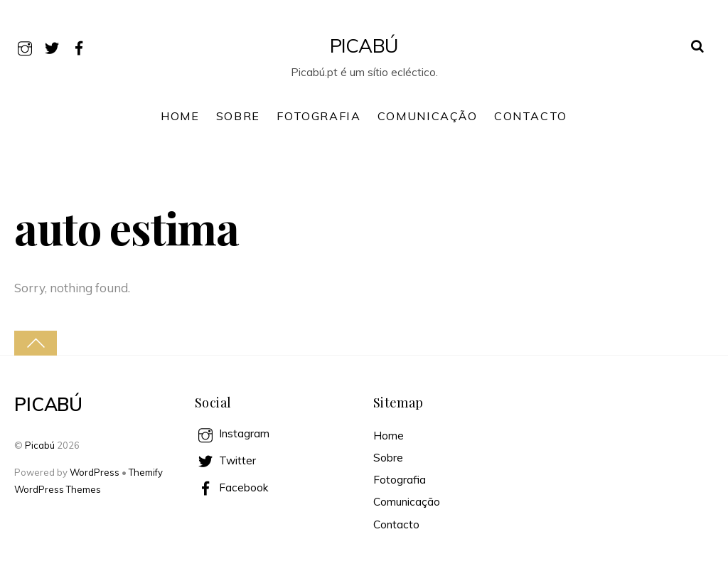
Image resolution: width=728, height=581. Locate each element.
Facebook (231, 487)
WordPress (95, 472)
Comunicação (428, 116)
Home (180, 116)
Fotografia (318, 116)
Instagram (232, 433)
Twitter (225, 460)
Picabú (40, 445)
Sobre (238, 116)
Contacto (531, 116)
